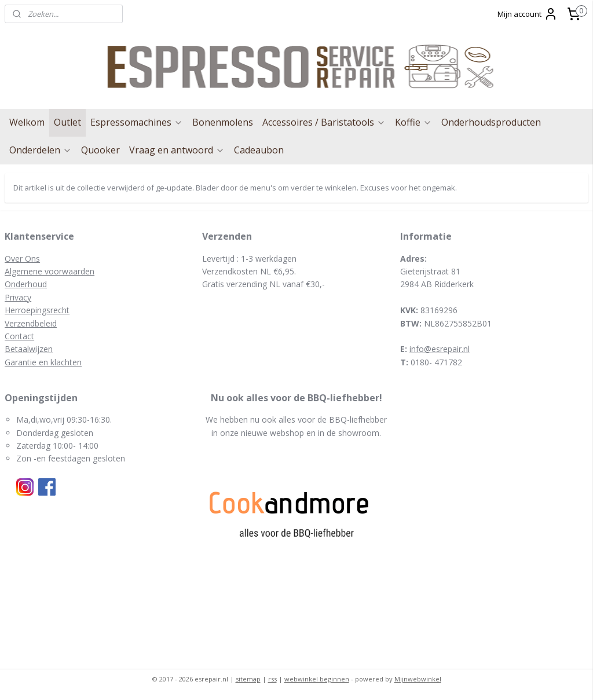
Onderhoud (26, 284)
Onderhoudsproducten (491, 122)
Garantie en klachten (43, 362)
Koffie (413, 122)
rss (272, 679)
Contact (19, 336)
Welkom (27, 122)
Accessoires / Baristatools (324, 122)
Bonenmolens (223, 122)
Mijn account (528, 14)
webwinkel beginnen (317, 679)
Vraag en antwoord (177, 150)
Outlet (67, 122)
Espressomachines (137, 122)
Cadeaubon (259, 150)
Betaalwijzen (29, 349)
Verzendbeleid (31, 323)
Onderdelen (41, 150)
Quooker (100, 150)
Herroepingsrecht (37, 310)
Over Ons (22, 259)
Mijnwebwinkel (418, 679)
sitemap (248, 679)
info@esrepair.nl (440, 349)
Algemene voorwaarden (50, 271)
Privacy (18, 297)
